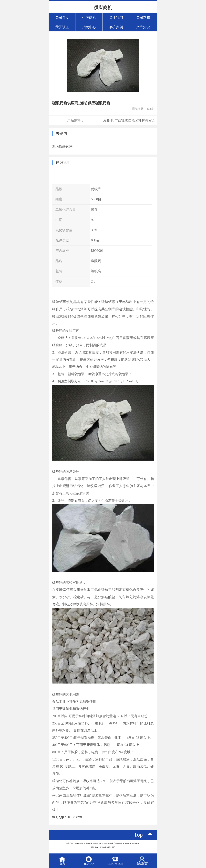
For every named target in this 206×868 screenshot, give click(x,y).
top (138, 835)
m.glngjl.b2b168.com (67, 817)
